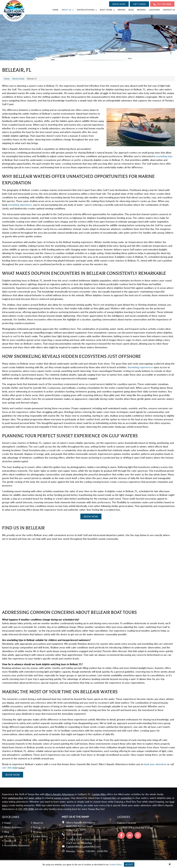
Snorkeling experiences (140, 367)
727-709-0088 (162, 4)
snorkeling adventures (20, 205)
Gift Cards (139, 4)
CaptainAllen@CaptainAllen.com (83, 847)
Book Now (119, 4)
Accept (129, 864)
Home (7, 79)
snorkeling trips (164, 156)
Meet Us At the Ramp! (75, 817)
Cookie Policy (115, 864)
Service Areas (18, 79)
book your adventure (155, 764)
